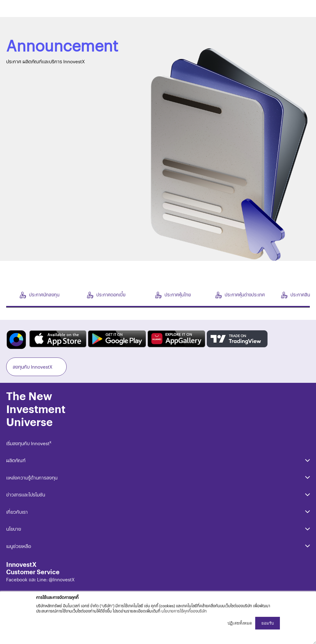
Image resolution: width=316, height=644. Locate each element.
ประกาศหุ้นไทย (173, 295)
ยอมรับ (268, 623)
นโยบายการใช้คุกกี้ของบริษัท (184, 611)
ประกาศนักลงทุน (40, 295)
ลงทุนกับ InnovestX (33, 367)
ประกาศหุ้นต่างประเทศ (240, 295)
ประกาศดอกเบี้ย (106, 295)
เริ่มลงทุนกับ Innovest (29, 443)
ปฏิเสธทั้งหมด (240, 623)
